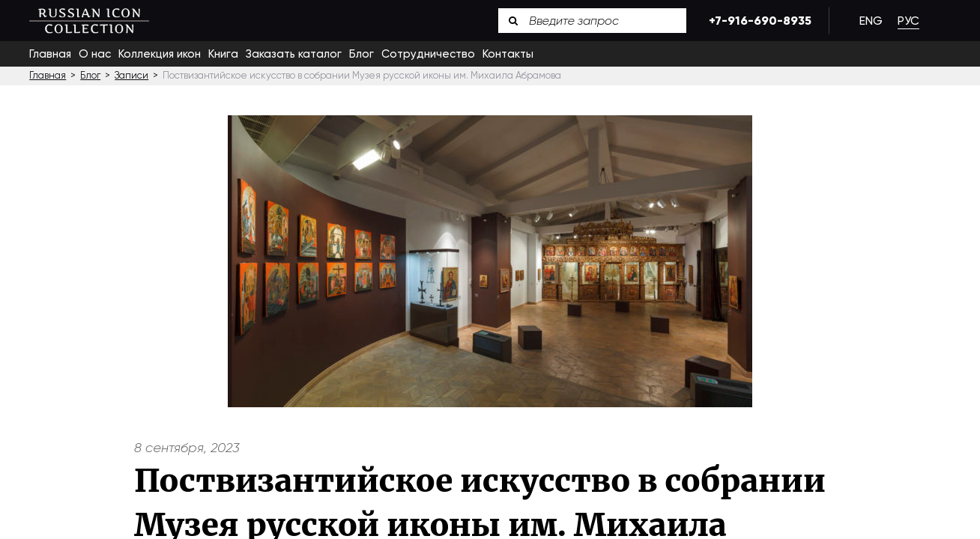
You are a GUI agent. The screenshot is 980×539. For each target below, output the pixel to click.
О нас (95, 54)
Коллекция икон (160, 54)
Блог (362, 54)
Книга (223, 54)
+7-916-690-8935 (757, 21)
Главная (50, 54)
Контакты (508, 54)
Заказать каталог (294, 54)
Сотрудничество (428, 54)
